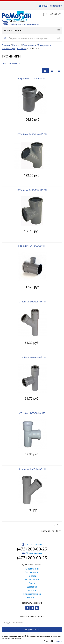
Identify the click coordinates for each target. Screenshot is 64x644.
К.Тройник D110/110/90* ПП (32, 190)
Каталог (16, 45)
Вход (44, 6)
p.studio (59, 641)
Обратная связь (32, 553)
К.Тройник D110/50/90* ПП (32, 246)
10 (58, 531)
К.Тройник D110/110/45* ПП (32, 134)
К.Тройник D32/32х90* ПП (32, 357)
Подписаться (32, 629)
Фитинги (22, 48)
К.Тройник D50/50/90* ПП (32, 413)
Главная (6, 45)
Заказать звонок (32, 544)
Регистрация (56, 6)
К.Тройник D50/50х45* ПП (32, 469)
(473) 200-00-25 (53, 14)
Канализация (29, 45)
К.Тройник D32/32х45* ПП (32, 302)
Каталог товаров (32, 30)
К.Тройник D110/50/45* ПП (32, 78)
